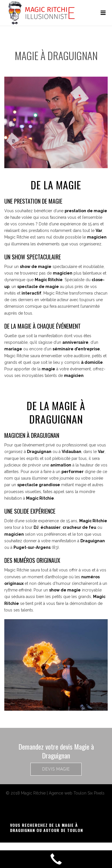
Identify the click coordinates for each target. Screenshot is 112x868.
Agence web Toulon (68, 793)
